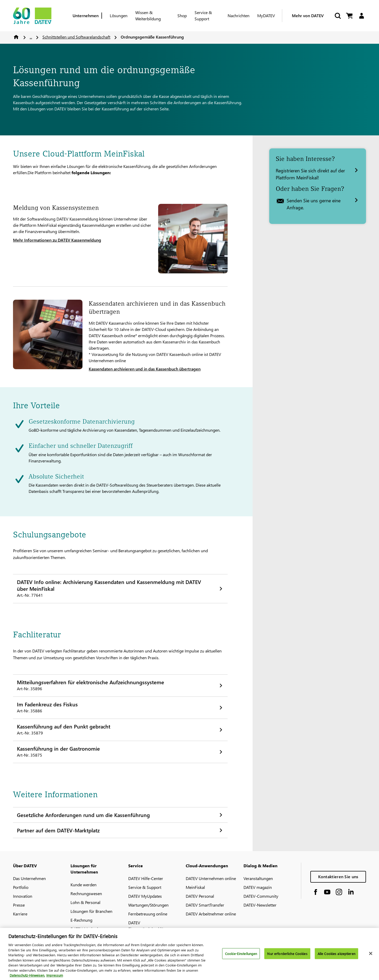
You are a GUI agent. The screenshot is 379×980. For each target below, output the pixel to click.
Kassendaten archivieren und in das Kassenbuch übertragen (145, 369)
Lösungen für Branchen (91, 911)
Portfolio (21, 887)
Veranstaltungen (258, 878)
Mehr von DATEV (308, 15)
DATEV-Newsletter (260, 905)
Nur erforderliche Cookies (287, 956)
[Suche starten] (337, 16)
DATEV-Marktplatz (87, 929)
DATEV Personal (200, 896)
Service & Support (203, 15)
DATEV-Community (261, 896)
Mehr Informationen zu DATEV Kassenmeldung (57, 240)
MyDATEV (266, 15)
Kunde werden (83, 885)
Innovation (23, 896)
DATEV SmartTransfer (205, 905)
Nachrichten (239, 15)
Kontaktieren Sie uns (338, 877)
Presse (19, 905)
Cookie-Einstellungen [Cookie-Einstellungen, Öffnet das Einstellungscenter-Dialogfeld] (241, 956)
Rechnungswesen (86, 893)
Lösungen (119, 15)
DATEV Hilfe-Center (146, 878)
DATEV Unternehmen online (211, 878)
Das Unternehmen (29, 878)
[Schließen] (371, 956)
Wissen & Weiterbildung (148, 15)
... (31, 37)
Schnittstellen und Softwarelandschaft (76, 37)
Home (16, 37)
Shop (182, 15)
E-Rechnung (81, 920)
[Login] (361, 16)
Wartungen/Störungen (148, 905)
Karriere (20, 914)
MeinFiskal (195, 887)
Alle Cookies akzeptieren (336, 956)
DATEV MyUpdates (145, 896)
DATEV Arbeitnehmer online (211, 914)
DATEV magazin (258, 887)
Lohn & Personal (85, 902)
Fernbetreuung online (148, 914)
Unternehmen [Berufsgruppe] (86, 15)
